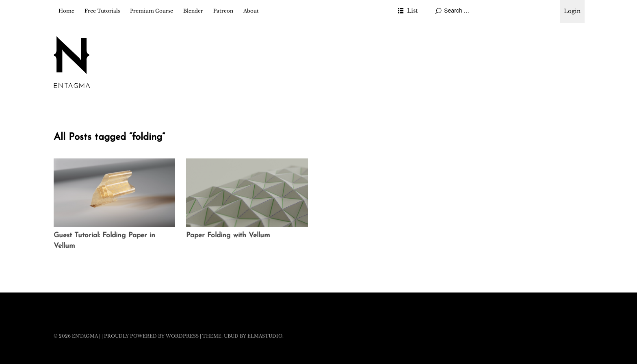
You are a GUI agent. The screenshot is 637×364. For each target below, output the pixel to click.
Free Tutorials (102, 11)
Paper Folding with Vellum (228, 235)
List (412, 11)
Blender (193, 11)
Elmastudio (265, 336)
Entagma (85, 336)
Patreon (223, 11)
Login (572, 11)
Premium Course (152, 11)
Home (66, 11)
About (251, 11)
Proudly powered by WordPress (151, 336)
